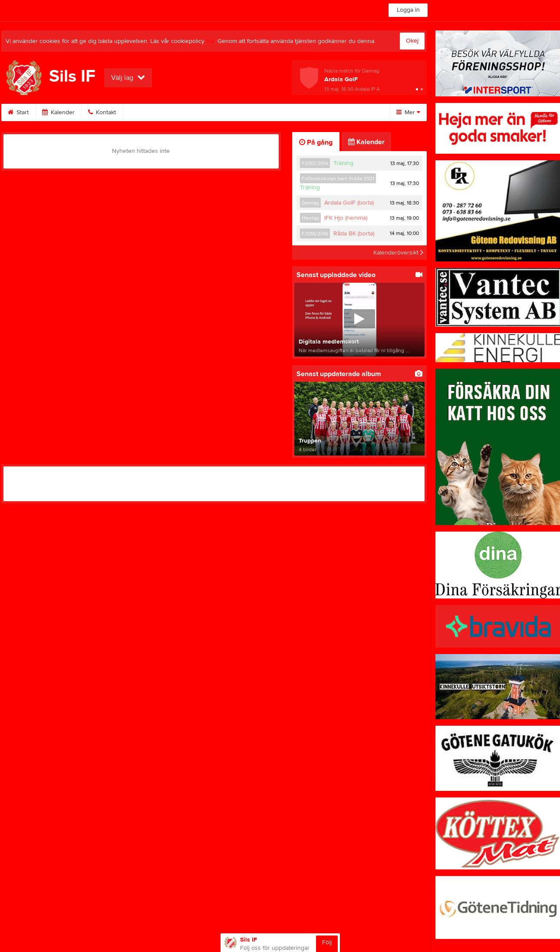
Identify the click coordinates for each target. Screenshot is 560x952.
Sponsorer (199, 112)
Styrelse (299, 112)
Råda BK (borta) (354, 234)
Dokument (345, 112)
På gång (316, 142)
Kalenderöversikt (398, 252)
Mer (408, 112)
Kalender (58, 112)
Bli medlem (148, 112)
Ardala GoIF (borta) (349, 203)
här (210, 41)
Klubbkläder (251, 112)
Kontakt (102, 112)
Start (18, 112)
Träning (343, 163)
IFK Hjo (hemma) (346, 218)
